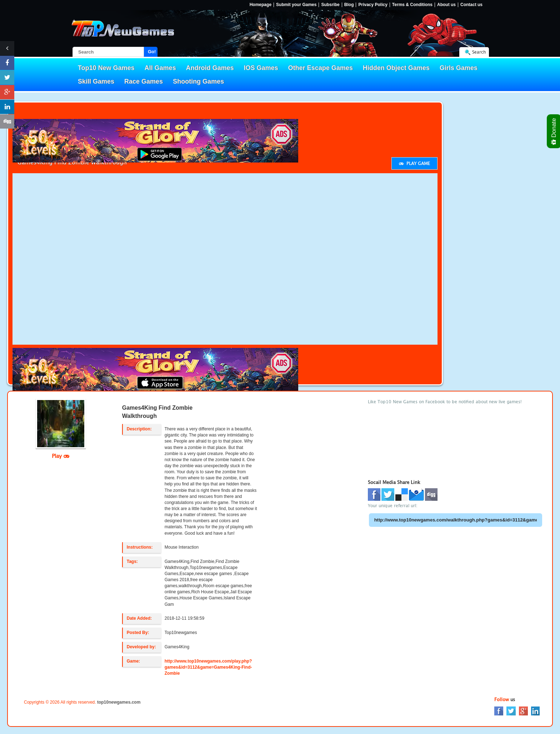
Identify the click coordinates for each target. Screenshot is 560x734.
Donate (554, 131)
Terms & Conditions (412, 5)
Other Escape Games (321, 68)
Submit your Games (296, 5)
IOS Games (261, 68)
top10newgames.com (119, 702)
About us (446, 5)
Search (479, 52)
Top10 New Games (106, 68)
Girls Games (459, 68)
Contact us (471, 5)
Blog (349, 5)
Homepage (261, 5)
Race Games (144, 81)
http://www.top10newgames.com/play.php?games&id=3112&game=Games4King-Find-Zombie (208, 667)
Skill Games (96, 81)
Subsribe (330, 5)
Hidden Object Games (396, 68)
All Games (160, 68)
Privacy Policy (373, 5)
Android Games (210, 68)
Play (61, 456)
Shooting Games (198, 81)
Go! (152, 52)
